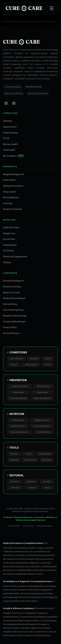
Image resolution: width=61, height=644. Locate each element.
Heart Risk (14, 460)
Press (47, 487)
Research (15, 487)
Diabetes (8, 121)
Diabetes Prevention (13, 186)
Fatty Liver (34, 358)
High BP (48, 358)
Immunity (8, 203)
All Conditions (10, 156)
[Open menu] (52, 8)
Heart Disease (31, 365)
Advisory (32, 487)
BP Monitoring (44, 386)
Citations (47, 481)
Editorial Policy (10, 304)
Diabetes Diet (10, 245)
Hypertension (10, 127)
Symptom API (30, 460)
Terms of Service (11, 333)
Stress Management (18, 398)
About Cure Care (11, 292)
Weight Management (14, 174)
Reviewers (15, 481)
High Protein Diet (18, 426)
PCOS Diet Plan (43, 432)
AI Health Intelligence (14, 281)
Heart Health (9, 180)
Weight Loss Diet (42, 420)
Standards (31, 481)
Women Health (10, 144)
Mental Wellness (11, 197)
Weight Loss (9, 233)
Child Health (9, 150)
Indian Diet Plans (11, 227)
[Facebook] (14, 103)
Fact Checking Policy (14, 310)
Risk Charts (47, 460)
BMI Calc (14, 454)
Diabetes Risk (45, 454)
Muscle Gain (9, 239)
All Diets (7, 262)
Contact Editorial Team (14, 322)
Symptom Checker (13, 209)
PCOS (6, 138)
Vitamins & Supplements (15, 257)
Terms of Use (28, 526)
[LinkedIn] (6, 103)
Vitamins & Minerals (42, 426)
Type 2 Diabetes (17, 358)
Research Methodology (15, 316)
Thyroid (14, 365)
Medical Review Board (14, 298)
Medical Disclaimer (45, 526)
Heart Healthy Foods (20, 432)
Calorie (28, 454)
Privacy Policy (10, 327)
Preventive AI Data (12, 287)
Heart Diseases (11, 133)
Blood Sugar (18, 392)
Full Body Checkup (20, 386)
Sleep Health (10, 192)
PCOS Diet (8, 251)
